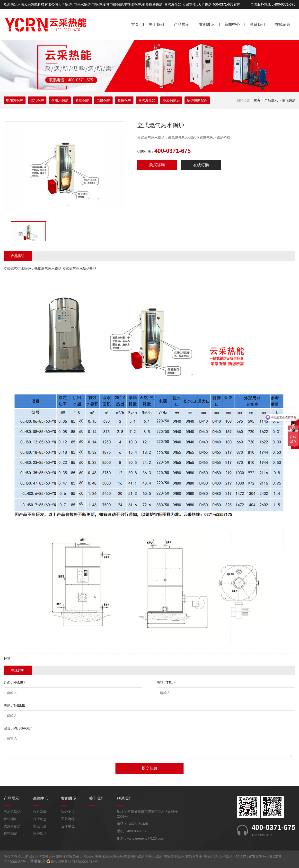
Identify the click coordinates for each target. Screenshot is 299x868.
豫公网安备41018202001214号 (74, 862)
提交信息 (149, 768)
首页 (135, 24)
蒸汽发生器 (147, 100)
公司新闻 (40, 812)
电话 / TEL (166, 683)
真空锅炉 (82, 100)
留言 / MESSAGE (18, 728)
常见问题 (40, 826)
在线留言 (283, 24)
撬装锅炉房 (171, 100)
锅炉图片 (68, 812)
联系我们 (257, 24)
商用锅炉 (124, 100)
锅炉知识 (40, 833)
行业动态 (40, 819)
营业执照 (38, 862)
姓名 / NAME (14, 683)
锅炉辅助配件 (197, 100)
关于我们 (156, 24)
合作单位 (68, 826)
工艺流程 (68, 819)
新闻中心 (232, 24)
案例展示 (207, 24)
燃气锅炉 (289, 100)
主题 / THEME (14, 705)
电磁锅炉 (103, 100)
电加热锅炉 (15, 100)
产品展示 (182, 24)
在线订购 (201, 165)
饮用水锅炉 (60, 100)
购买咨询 (157, 165)
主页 (257, 100)
